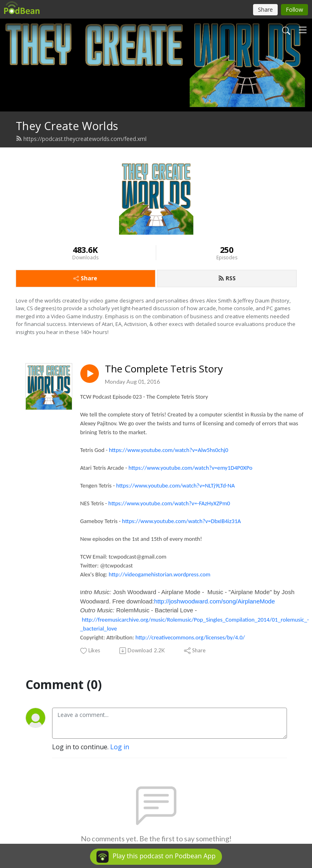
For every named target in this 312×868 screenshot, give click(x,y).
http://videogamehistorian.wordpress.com (159, 574)
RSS (227, 278)
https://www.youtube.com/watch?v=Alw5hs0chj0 (169, 450)
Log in (120, 747)
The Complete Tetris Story (164, 369)
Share (85, 278)
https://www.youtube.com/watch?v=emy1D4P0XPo (190, 468)
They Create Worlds (67, 126)
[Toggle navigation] (303, 30)
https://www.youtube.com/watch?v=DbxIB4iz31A (181, 521)
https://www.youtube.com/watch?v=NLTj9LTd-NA (176, 485)
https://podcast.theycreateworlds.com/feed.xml (81, 139)
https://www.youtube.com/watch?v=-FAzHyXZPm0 (169, 503)
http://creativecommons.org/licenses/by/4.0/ (190, 637)
